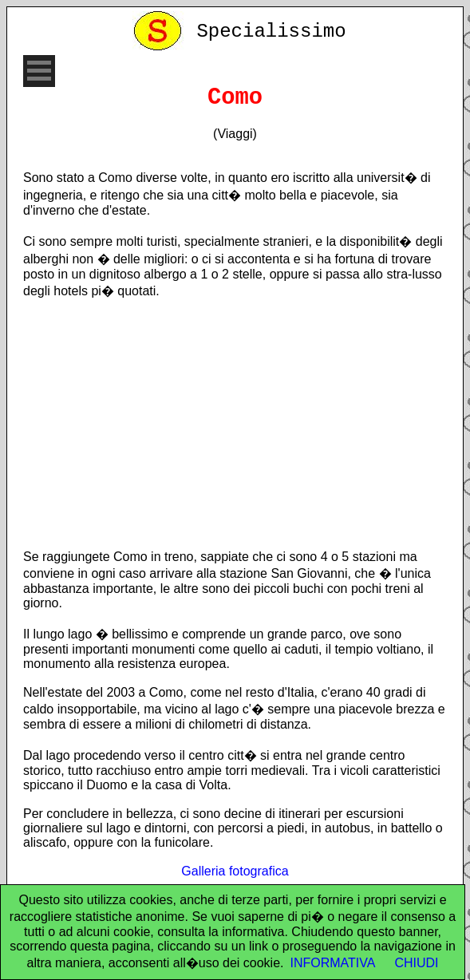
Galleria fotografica (235, 871)
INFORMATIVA (332, 963)
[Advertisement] (235, 424)
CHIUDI (416, 963)
